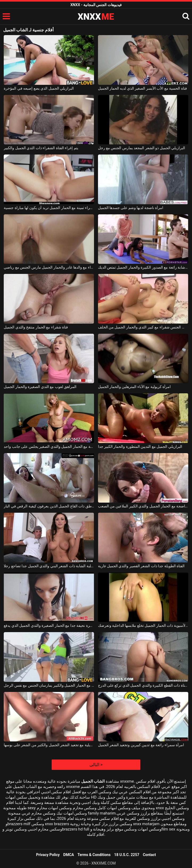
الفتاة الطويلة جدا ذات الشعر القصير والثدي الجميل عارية (141, 566)
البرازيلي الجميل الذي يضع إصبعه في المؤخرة (39, 88)
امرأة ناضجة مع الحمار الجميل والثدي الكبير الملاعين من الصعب (143, 506)
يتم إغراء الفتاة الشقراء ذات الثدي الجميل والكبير (41, 148)
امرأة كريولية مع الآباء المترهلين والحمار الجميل (134, 387)
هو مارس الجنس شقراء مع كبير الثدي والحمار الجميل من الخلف (143, 327)
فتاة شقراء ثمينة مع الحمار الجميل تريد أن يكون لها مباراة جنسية (49, 208)
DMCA (69, 855)
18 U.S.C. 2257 (127, 855)
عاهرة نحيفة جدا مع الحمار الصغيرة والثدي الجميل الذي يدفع (49, 625)
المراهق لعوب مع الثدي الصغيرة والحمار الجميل (40, 387)
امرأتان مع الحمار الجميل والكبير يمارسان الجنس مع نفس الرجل (49, 685)
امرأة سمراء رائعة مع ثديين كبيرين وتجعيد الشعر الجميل (141, 745)
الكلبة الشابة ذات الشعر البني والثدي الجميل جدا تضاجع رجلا (49, 566)
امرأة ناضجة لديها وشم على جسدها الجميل (131, 208)
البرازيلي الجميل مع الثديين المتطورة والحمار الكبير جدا (140, 446)
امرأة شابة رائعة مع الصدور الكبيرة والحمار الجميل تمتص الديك (143, 267)
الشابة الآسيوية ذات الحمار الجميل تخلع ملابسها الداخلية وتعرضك (143, 625)
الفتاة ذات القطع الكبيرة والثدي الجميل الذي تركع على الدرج (143, 685)
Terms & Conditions (94, 855)
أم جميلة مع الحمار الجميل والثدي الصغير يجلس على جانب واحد (49, 446)
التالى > (96, 765)
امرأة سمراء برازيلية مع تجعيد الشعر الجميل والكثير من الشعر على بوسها (49, 745)
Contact (149, 855)
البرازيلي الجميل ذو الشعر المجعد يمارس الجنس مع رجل (142, 148)
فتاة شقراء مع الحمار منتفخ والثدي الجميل (36, 327)
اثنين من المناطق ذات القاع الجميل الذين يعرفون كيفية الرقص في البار (49, 506)
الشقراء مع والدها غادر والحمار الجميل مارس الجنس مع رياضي (49, 267)
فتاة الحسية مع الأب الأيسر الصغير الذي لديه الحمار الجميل (142, 88)
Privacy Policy (48, 855)
